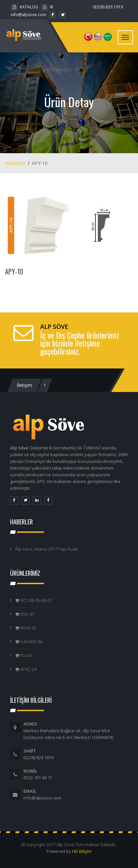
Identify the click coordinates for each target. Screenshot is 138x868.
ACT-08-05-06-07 (36, 600)
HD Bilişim (82, 851)
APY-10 (14, 271)
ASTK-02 (28, 628)
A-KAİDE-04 (31, 642)
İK (47, 7)
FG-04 (25, 655)
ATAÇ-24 (28, 669)
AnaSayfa (15, 163)
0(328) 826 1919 (108, 7)
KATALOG (24, 7)
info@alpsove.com (28, 15)
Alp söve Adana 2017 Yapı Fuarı (47, 549)
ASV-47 (27, 614)
